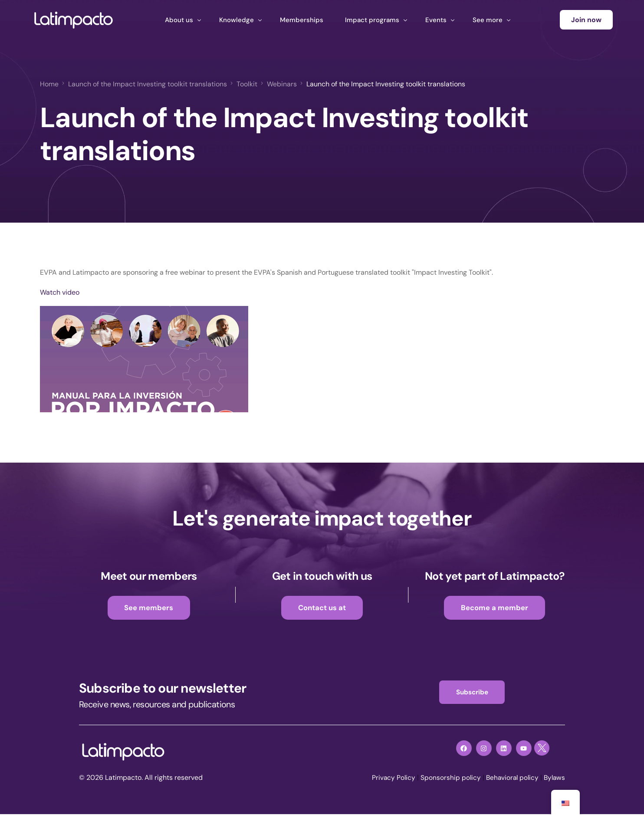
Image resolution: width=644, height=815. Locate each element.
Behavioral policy (510, 779)
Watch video (60, 292)
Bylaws (554, 779)
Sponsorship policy (447, 779)
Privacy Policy (389, 779)
